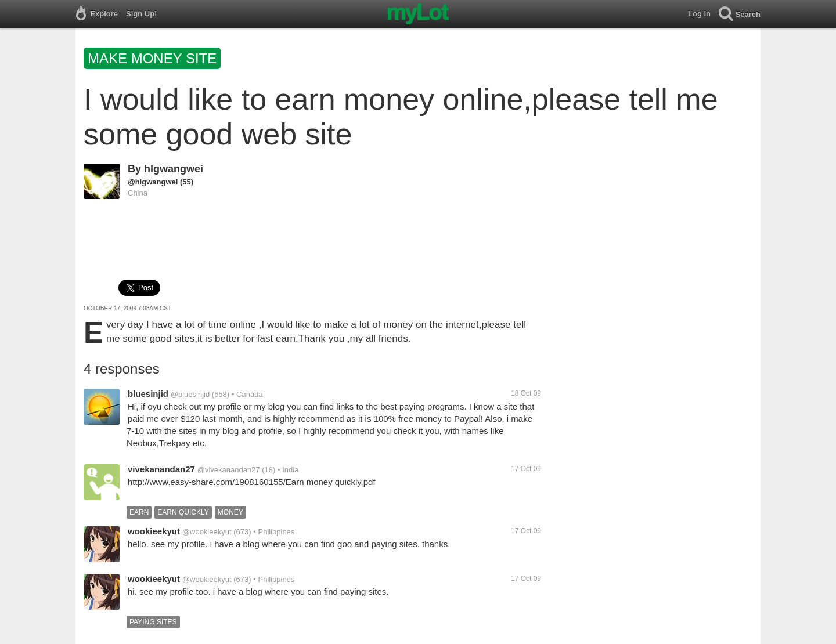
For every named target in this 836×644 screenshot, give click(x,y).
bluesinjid (148, 394)
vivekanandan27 (161, 469)
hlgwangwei (174, 169)
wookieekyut (154, 531)
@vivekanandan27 (229, 470)
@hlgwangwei (153, 182)
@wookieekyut (207, 532)
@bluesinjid (190, 394)
